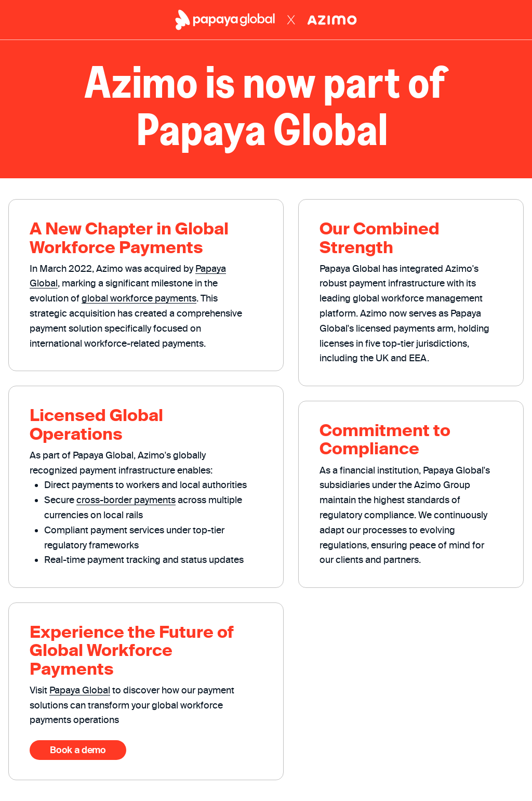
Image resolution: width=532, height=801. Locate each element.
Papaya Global (80, 690)
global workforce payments (139, 298)
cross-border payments (126, 500)
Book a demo (78, 750)
